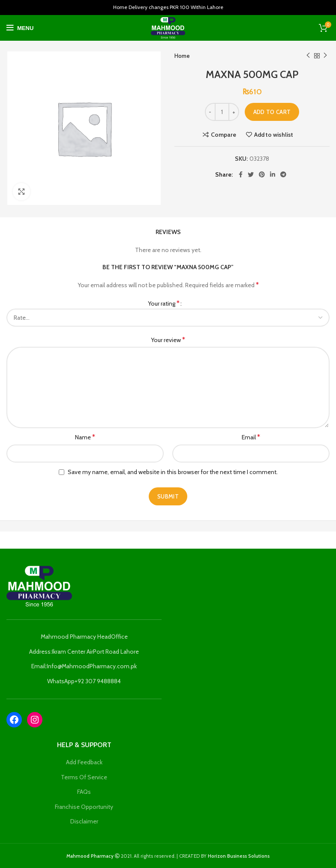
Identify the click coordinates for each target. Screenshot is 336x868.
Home (182, 56)
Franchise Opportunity (84, 807)
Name (85, 437)
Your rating (164, 303)
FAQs (84, 792)
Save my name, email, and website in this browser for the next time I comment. (173, 472)
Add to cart (272, 112)
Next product (325, 56)
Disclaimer (84, 821)
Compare (223, 135)
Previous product (308, 56)
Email (251, 437)
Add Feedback (84, 762)
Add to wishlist (274, 135)
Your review (168, 340)
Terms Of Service (84, 777)
